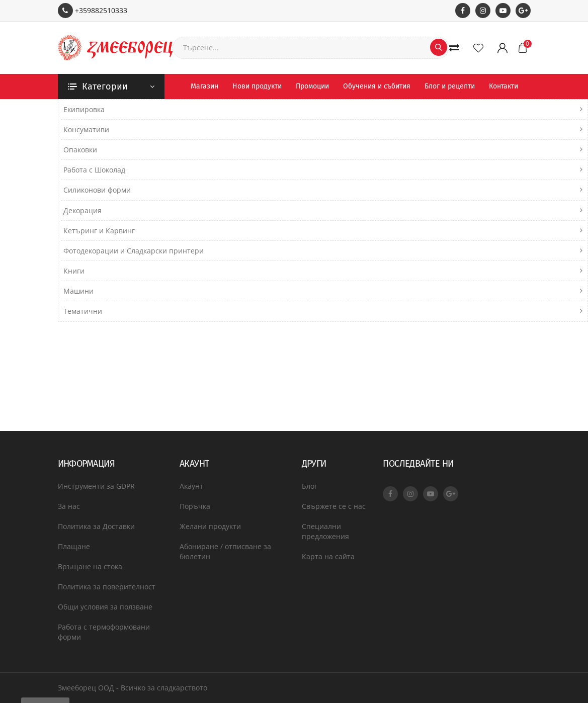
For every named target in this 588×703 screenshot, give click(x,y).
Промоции (312, 86)
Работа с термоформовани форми (104, 632)
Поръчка (195, 506)
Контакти (503, 86)
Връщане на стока (90, 566)
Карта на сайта (328, 556)
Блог (310, 486)
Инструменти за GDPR (96, 486)
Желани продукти (210, 526)
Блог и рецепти (450, 86)
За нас (69, 506)
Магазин (204, 86)
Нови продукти (257, 86)
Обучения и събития (377, 86)
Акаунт (191, 486)
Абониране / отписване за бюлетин (225, 551)
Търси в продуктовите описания (119, 191)
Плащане (74, 546)
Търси (69, 151)
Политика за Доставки (96, 526)
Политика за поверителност (107, 587)
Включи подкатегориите (390, 164)
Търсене (86, 128)
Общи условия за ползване (105, 607)
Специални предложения (325, 531)
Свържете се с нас (334, 506)
